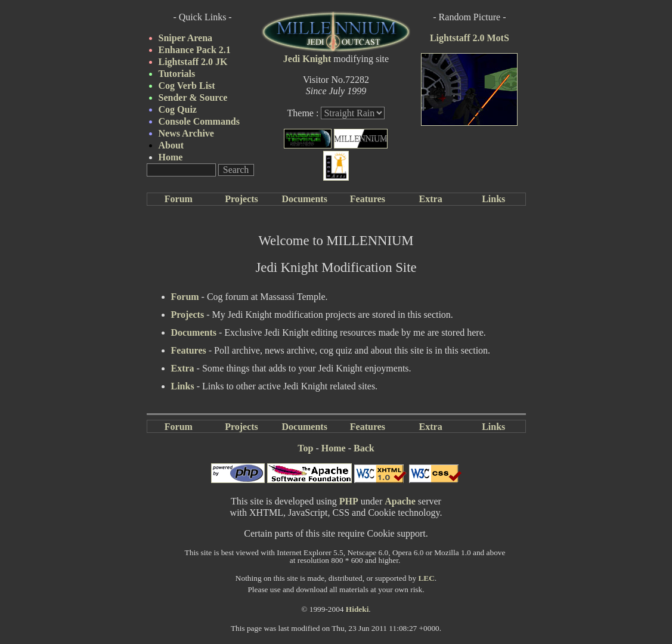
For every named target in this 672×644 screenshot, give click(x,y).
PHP (349, 501)
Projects (241, 199)
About (171, 145)
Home (171, 157)
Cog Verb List (187, 86)
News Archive (186, 133)
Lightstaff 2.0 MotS (470, 38)
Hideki (357, 609)
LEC (426, 578)
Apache (400, 501)
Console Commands (199, 121)
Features (368, 199)
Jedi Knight (307, 59)
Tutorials (177, 74)
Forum (179, 199)
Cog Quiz (178, 109)
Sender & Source (193, 97)
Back (364, 448)
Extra (431, 199)
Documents (304, 199)
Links (493, 199)
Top (305, 448)
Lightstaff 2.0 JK (193, 62)
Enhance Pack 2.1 (195, 50)
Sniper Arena (186, 38)
